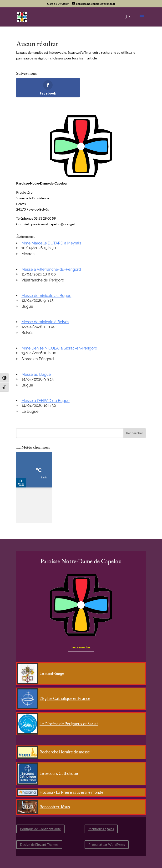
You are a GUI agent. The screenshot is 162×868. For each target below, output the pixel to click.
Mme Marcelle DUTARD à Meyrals (51, 243)
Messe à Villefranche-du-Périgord (51, 269)
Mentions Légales (101, 829)
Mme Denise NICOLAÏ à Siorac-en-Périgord (59, 348)
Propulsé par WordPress (107, 844)
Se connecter (81, 647)
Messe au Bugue (36, 374)
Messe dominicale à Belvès (45, 322)
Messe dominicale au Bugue (46, 296)
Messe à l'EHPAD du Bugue (46, 401)
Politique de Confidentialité (40, 829)
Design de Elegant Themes (39, 844)
